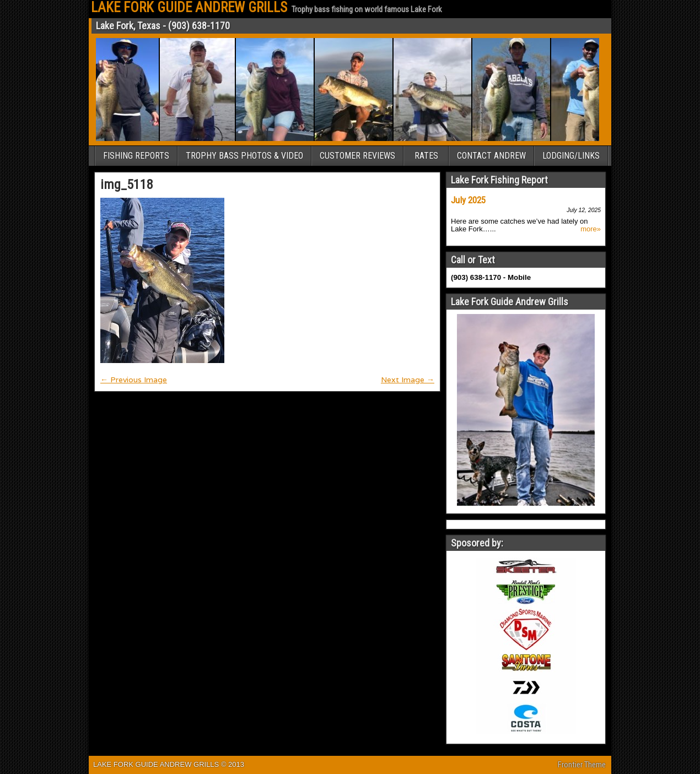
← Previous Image (134, 380)
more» (591, 229)
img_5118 (127, 185)
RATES (426, 156)
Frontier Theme (582, 765)
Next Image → (408, 380)
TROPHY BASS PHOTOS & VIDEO (244, 156)
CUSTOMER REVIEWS (357, 156)
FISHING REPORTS (136, 156)
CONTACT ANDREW (491, 156)
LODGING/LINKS (571, 156)
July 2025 (468, 200)
